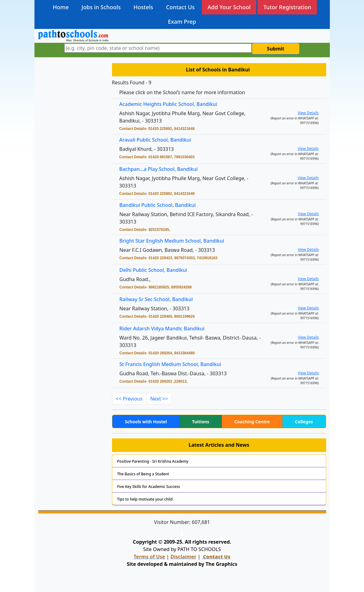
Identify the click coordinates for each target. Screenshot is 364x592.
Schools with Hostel (146, 422)
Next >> (159, 399)
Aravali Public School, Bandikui (155, 140)
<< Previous (129, 399)
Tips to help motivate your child (145, 499)
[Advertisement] (71, 159)
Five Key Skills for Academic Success (149, 487)
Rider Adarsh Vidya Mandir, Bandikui (165, 329)
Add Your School (229, 7)
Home (61, 7)
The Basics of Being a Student (143, 474)
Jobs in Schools (101, 7)
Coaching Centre (252, 422)
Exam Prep (182, 22)
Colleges (304, 422)
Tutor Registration (287, 7)
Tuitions (201, 422)
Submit (276, 49)
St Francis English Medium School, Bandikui (173, 365)
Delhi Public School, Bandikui (156, 270)
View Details (308, 113)
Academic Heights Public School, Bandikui (168, 104)
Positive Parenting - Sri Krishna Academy (153, 461)
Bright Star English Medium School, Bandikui (174, 241)
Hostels (143, 7)
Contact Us (180, 7)
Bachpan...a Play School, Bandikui (159, 169)
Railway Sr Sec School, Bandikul (159, 299)
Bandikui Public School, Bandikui (160, 205)
